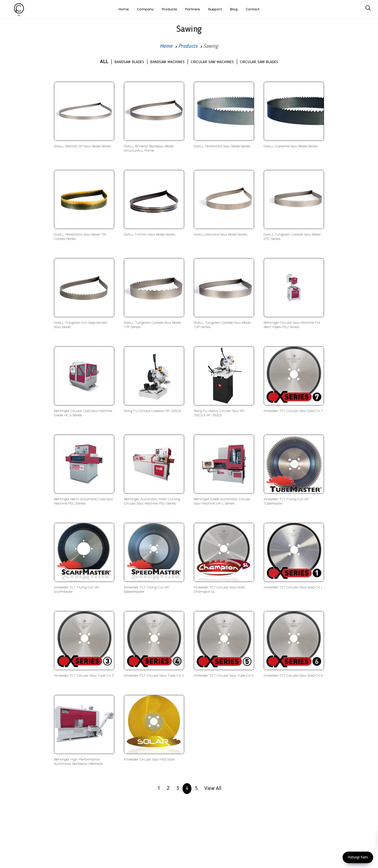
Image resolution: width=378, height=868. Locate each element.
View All (213, 788)
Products (188, 46)
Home (166, 46)
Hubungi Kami (358, 857)
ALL (104, 62)
